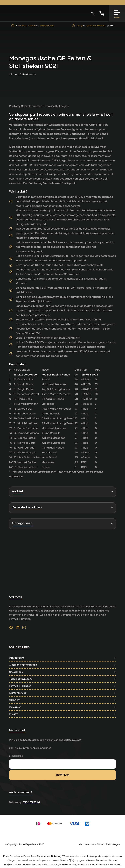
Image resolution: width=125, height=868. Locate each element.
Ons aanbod (62, 672)
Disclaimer (62, 707)
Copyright (62, 700)
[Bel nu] (93, 13)
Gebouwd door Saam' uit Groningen (100, 844)
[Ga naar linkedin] (18, 628)
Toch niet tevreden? (62, 679)
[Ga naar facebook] (11, 628)
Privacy (62, 714)
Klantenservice (62, 693)
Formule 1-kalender (62, 686)
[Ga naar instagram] (24, 628)
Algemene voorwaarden (62, 665)
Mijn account (62, 658)
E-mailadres (16, 756)
